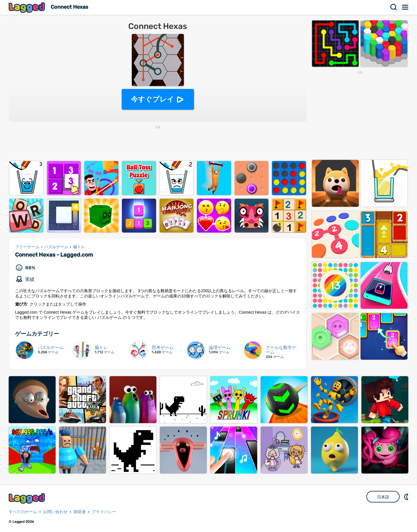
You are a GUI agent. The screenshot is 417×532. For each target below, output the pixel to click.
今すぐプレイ (152, 99)
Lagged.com (28, 498)
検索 (394, 7)
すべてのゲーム (23, 512)
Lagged (28, 7)
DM (407, 497)
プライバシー (104, 512)
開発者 (80, 512)
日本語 (383, 497)
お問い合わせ (55, 512)
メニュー (405, 7)
